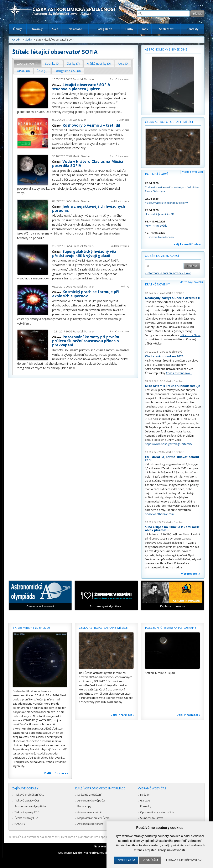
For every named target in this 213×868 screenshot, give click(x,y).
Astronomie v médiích (91, 812)
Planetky (146, 806)
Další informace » (56, 773)
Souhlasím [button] (127, 860)
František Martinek (84, 79)
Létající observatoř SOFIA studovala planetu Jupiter (81, 87)
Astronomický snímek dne (166, 49)
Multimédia (123, 120)
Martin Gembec (82, 156)
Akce (55, 29)
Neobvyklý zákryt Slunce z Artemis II (172, 298)
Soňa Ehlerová (174, 352)
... (121, 112)
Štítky (29, 40)
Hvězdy (125, 286)
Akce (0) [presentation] (123, 64)
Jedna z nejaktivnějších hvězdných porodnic (89, 208)
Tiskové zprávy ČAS (27, 800)
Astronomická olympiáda (30, 806)
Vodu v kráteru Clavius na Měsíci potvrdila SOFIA (88, 163)
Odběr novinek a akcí (162, 256)
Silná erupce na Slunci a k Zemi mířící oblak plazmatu (173, 529)
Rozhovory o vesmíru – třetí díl (91, 125)
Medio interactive (86, 853)
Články (17, 29)
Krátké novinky (157, 284)
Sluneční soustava (119, 79)
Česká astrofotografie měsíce (169, 122)
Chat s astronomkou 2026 (164, 356)
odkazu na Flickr (190, 335)
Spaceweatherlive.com (159, 514)
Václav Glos (80, 120)
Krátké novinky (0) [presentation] (99, 64)
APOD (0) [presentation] (23, 71)
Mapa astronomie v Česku (94, 818)
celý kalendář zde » (187, 244)
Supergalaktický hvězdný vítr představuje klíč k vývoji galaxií (84, 253)
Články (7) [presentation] (73, 64)
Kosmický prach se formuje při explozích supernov (85, 294)
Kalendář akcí (156, 174)
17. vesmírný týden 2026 (31, 628)
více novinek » (191, 574)
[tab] (28, 64)
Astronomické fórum (90, 824)
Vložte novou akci (193, 172)
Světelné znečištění (89, 795)
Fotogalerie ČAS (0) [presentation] (68, 71)
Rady (145, 29)
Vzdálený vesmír (120, 201)
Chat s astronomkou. (179, 373)
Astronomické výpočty (91, 800)
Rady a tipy (84, 806)
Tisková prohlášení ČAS (29, 795)
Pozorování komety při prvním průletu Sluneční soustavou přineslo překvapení (86, 341)
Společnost (166, 29)
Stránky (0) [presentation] (52, 64)
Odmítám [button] (151, 860)
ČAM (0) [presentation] (42, 71)
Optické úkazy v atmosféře (157, 812)
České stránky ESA (26, 818)
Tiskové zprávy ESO (27, 812)
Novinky (37, 29)
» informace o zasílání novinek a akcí (168, 273)
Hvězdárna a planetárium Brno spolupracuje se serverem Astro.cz (103, 837)
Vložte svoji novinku (191, 282)
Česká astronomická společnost (38, 837)
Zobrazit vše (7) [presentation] (28, 64)
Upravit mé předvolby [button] (184, 860)
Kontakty (193, 29)
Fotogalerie (105, 29)
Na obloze (75, 29)
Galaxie (145, 800)
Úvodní (17, 40)
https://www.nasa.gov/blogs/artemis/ (169, 444)
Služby (129, 29)
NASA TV (20, 824)
